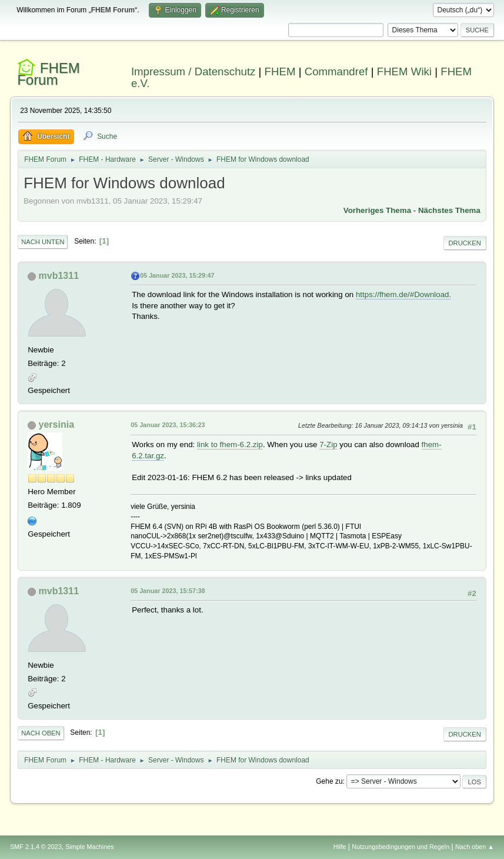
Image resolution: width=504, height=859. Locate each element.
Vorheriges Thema (377, 210)
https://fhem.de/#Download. (403, 294)
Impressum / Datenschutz (193, 71)
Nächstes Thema (449, 210)
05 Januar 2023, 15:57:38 (168, 591)
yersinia (56, 424)
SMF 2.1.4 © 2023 (36, 847)
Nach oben (41, 733)
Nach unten (43, 242)
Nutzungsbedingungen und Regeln (400, 847)
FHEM (280, 71)
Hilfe (340, 847)
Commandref (336, 71)
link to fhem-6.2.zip (230, 445)
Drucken (465, 243)
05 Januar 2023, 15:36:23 (168, 425)
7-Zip (328, 445)
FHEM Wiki (404, 71)
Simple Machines (89, 847)
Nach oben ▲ (475, 847)
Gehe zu (329, 781)
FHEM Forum (49, 74)
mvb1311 (59, 276)
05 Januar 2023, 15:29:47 (177, 275)
